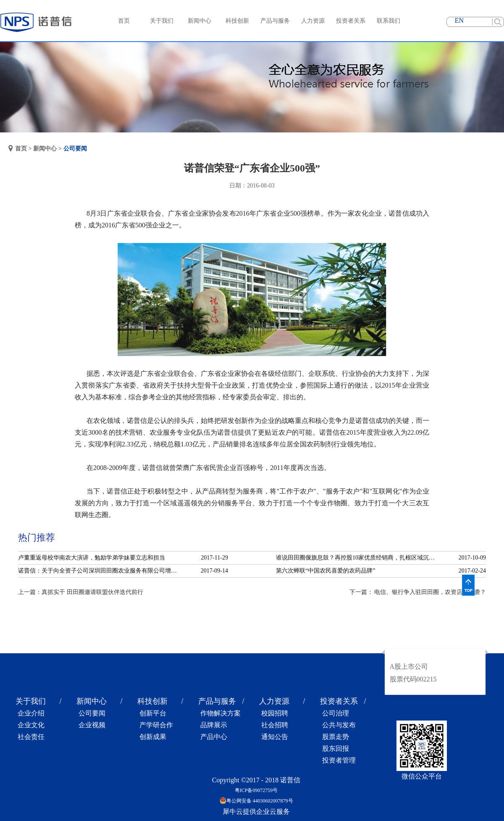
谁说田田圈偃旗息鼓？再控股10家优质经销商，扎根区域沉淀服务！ (358, 558)
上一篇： (81, 592)
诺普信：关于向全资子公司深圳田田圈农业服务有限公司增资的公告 (100, 571)
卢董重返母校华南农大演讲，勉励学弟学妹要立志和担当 (92, 558)
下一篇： (418, 592)
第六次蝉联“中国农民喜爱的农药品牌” (325, 571)
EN (459, 20)
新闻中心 (45, 149)
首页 (124, 21)
